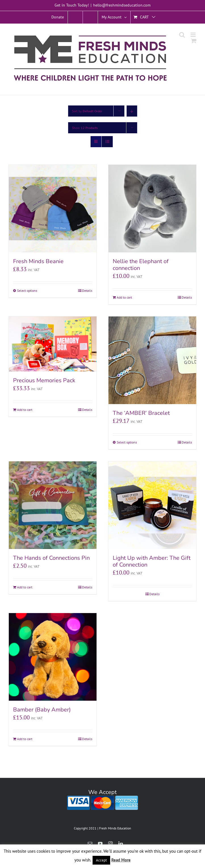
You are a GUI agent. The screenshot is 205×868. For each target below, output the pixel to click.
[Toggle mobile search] (182, 35)
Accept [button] (101, 860)
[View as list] (107, 142)
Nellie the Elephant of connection (141, 265)
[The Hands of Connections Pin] (53, 505)
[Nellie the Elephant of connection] (152, 209)
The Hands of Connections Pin (51, 558)
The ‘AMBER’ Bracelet (141, 413)
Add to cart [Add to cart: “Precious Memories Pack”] (25, 410)
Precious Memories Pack (44, 380)
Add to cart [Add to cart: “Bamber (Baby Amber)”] (25, 739)
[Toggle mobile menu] (194, 35)
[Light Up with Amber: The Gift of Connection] (152, 505)
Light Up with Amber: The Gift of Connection (152, 561)
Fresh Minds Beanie (38, 261)
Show (85, 128)
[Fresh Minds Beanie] (53, 209)
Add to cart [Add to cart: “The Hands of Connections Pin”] (25, 587)
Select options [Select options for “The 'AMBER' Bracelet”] (127, 442)
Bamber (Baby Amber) (42, 710)
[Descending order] (132, 111)
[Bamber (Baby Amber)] (53, 657)
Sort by (87, 111)
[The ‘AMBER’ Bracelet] (152, 360)
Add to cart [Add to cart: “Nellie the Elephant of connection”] (124, 297)
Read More (121, 860)
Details (87, 291)
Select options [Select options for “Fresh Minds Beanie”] (27, 291)
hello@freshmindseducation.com (122, 5)
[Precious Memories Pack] (53, 344)
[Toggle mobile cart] (194, 41)
